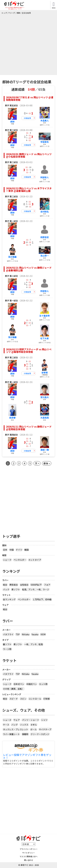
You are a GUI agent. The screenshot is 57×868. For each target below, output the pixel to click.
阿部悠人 (45, 177)
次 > (37, 463)
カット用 (43, 684)
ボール (34, 729)
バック (6, 589)
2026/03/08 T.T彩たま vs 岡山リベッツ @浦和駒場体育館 (30, 99)
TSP (18, 634)
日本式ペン (19, 684)
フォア (47, 585)
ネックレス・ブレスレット (16, 729)
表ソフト (16, 589)
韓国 (26, 550)
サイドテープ (45, 729)
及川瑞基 (12, 257)
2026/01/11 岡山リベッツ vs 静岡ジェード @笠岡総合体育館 (29, 428)
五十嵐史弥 (45, 316)
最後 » (47, 463)
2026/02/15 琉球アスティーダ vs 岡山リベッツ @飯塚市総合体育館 (29, 351)
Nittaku (26, 634)
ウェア (17, 720)
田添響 (12, 418)
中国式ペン (32, 684)
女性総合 (24, 585)
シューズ (7, 720)
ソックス (24, 725)
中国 (12, 550)
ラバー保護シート (11, 734)
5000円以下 (36, 585)
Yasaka (35, 634)
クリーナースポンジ (40, 734)
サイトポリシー (29, 853)
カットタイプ (35, 560)
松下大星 (45, 338)
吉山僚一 (45, 256)
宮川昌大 (45, 397)
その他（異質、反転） (13, 689)
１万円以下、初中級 (42, 599)
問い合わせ (29, 860)
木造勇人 (45, 121)
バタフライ (8, 634)
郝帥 (12, 122)
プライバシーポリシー (29, 849)
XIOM (43, 634)
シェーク (7, 560)
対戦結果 (27, 118)
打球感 (47, 699)
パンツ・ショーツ (30, 720)
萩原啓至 (45, 237)
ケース (6, 725)
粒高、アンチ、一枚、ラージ (36, 589)
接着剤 (25, 734)
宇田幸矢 (45, 142)
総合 (5, 585)
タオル (34, 725)
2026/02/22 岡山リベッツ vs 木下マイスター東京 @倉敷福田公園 (29, 190)
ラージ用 (7, 649)
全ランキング (9, 599)
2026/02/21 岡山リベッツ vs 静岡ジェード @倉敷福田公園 (29, 269)
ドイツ (19, 550)
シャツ (44, 720)
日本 (5, 550)
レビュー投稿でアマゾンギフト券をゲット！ (27, 756)
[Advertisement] (29, 44)
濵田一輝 (45, 450)
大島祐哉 (45, 418)
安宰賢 (45, 373)
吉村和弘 (45, 212)
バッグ (15, 725)
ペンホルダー (20, 560)
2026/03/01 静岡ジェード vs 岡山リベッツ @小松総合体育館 (29, 155)
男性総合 (14, 585)
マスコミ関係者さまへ (29, 856)
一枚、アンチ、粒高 (34, 644)
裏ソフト (7, 644)
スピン (23, 699)
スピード (14, 699)
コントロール (35, 699)
